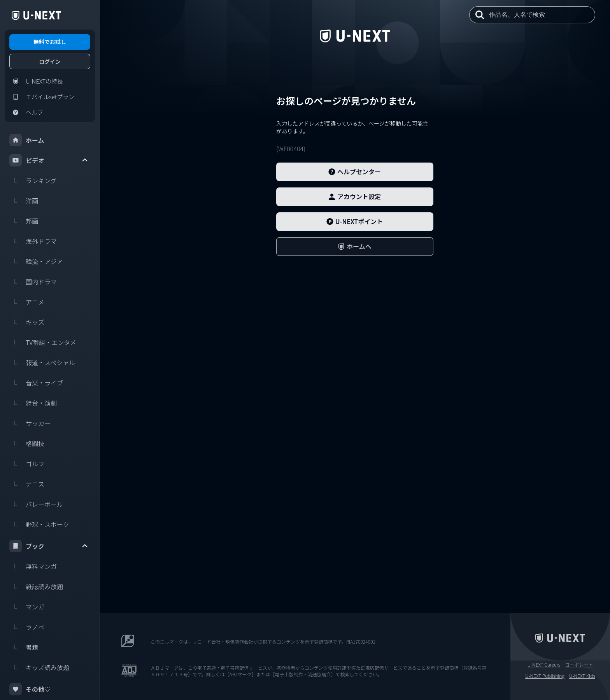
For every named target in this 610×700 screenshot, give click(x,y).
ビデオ (49, 160)
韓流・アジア (36, 261)
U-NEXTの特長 (36, 81)
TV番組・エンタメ (43, 342)
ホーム (27, 140)
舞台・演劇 (33, 403)
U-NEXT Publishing (545, 676)
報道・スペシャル (42, 362)
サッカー (30, 423)
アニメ (27, 302)
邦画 (24, 221)
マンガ (27, 607)
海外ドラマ (33, 241)
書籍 (24, 647)
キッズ (27, 322)
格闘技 (27, 443)
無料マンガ (33, 566)
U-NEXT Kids (582, 676)
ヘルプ (26, 112)
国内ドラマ (33, 282)
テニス (27, 484)
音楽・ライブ (36, 383)
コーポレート (579, 665)
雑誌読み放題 (36, 586)
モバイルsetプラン (42, 97)
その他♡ (30, 689)
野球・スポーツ (39, 524)
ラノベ (27, 627)
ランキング (33, 180)
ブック (49, 546)
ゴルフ (27, 464)
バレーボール (36, 504)
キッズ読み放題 (39, 667)
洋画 (24, 201)
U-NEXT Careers (544, 665)
